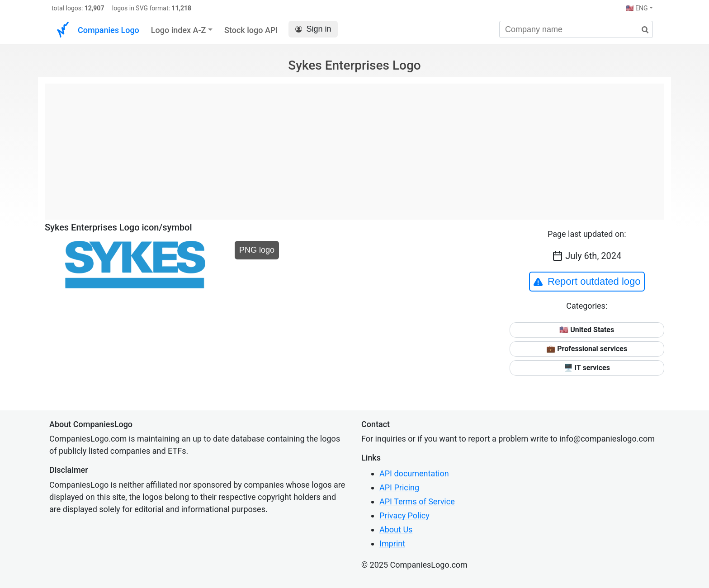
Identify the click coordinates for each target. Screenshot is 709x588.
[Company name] (576, 29)
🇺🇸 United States (587, 330)
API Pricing (399, 487)
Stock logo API (251, 30)
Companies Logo (109, 30)
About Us (396, 529)
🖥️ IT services (587, 368)
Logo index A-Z (179, 30)
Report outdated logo (587, 282)
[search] (642, 30)
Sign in (313, 29)
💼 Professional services (587, 349)
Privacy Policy (404, 515)
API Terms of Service (417, 501)
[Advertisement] (354, 147)
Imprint (392, 543)
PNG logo (257, 250)
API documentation (414, 473)
